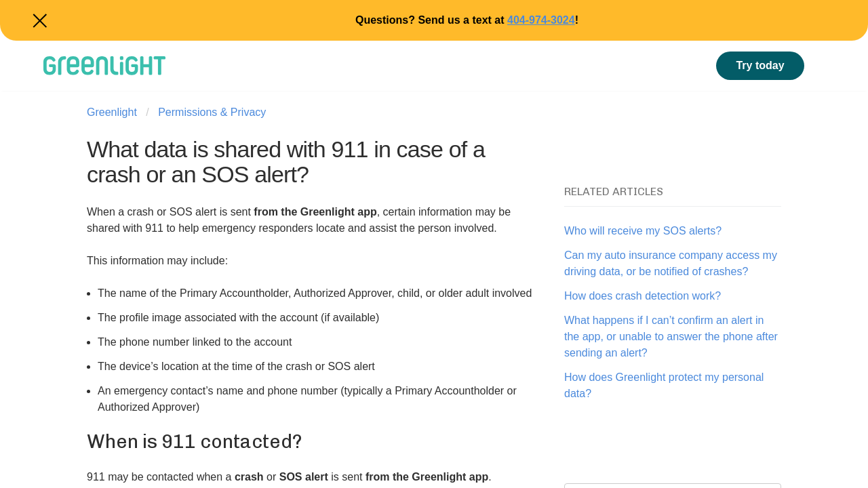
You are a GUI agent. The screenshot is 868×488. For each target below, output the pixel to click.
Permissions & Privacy (212, 112)
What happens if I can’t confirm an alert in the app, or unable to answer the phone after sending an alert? (671, 337)
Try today (760, 65)
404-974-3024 (541, 20)
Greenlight (112, 112)
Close (38, 20)
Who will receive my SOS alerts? (643, 231)
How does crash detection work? (643, 296)
